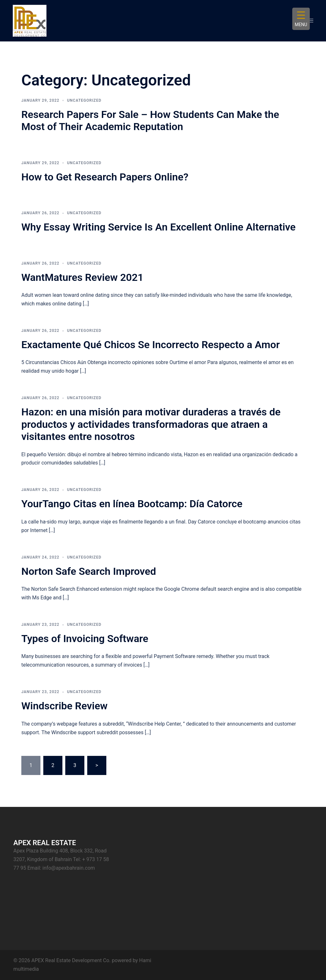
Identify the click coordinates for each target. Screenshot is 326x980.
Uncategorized (84, 100)
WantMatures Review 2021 (82, 277)
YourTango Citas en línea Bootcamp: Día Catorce (132, 504)
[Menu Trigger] (301, 19)
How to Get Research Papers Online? (105, 177)
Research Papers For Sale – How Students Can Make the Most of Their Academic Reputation (150, 121)
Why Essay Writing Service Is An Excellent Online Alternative (159, 227)
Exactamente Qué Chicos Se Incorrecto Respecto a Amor (151, 345)
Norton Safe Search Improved (89, 571)
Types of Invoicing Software (85, 639)
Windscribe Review (64, 706)
